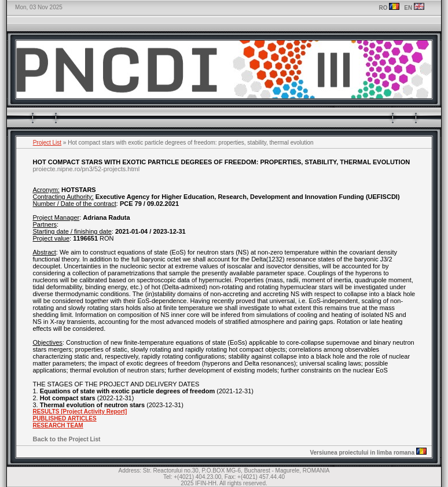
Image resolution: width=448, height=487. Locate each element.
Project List (47, 143)
